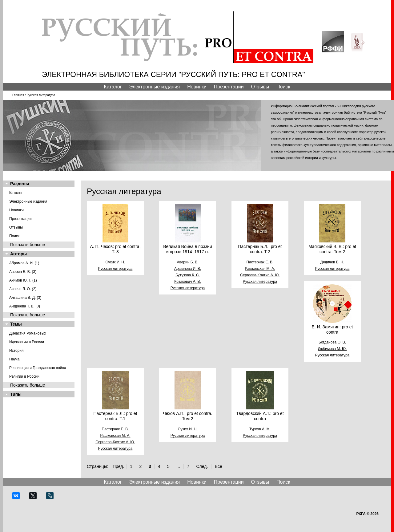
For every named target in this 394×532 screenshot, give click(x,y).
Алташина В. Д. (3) (25, 298)
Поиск (283, 87)
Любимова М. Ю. (332, 349)
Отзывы (260, 87)
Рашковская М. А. (260, 269)
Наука (14, 359)
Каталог (113, 87)
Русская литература (115, 269)
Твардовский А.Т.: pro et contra (260, 416)
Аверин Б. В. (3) (23, 272)
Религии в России (24, 376)
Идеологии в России (27, 342)
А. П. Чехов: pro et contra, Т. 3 (115, 249)
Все (219, 466)
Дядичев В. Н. (332, 262)
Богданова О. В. (332, 342)
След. (202, 466)
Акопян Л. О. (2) (23, 289)
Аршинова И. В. (188, 269)
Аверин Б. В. (187, 262)
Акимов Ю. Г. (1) (23, 280)
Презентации (229, 87)
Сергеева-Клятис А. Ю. (260, 275)
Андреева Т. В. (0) (25, 306)
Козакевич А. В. (187, 282)
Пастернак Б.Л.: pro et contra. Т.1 (115, 416)
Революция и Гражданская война (38, 368)
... (178, 466)
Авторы (18, 254)
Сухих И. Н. (115, 262)
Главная (18, 95)
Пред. (118, 466)
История (16, 351)
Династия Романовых (28, 333)
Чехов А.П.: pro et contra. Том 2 (187, 416)
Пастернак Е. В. (260, 262)
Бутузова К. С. (188, 275)
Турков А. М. (260, 429)
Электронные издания (155, 87)
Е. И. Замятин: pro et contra (332, 329)
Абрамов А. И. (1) (24, 263)
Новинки (197, 87)
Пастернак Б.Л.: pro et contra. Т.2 (260, 249)
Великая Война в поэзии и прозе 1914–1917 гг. (187, 249)
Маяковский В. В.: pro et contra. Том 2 (332, 249)
